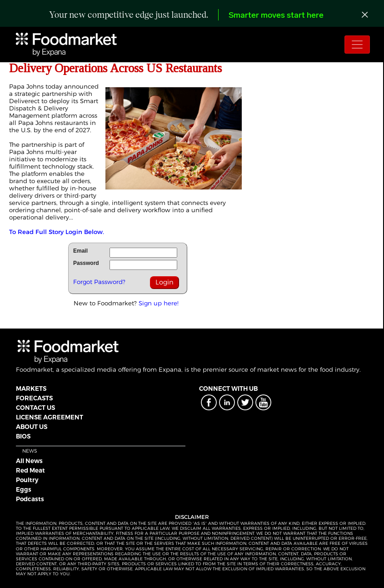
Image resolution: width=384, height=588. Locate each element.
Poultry (27, 480)
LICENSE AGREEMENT (50, 417)
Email (80, 251)
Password (86, 263)
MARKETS (31, 389)
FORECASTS (34, 398)
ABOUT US (32, 427)
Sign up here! (159, 303)
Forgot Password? (99, 282)
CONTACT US (35, 408)
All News (29, 461)
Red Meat (30, 470)
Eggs (24, 489)
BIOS (23, 436)
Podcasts (30, 499)
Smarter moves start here (276, 16)
